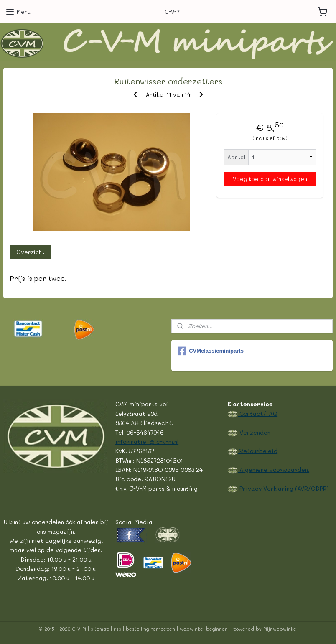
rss (117, 629)
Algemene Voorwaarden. (274, 469)
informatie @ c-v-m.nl (147, 441)
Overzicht (30, 252)
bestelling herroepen (150, 629)
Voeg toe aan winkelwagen (270, 179)
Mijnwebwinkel (280, 629)
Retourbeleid (258, 451)
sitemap (100, 629)
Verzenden (254, 432)
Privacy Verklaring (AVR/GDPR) (283, 488)
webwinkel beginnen (204, 629)
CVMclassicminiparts (211, 351)
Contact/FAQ (258, 413)
